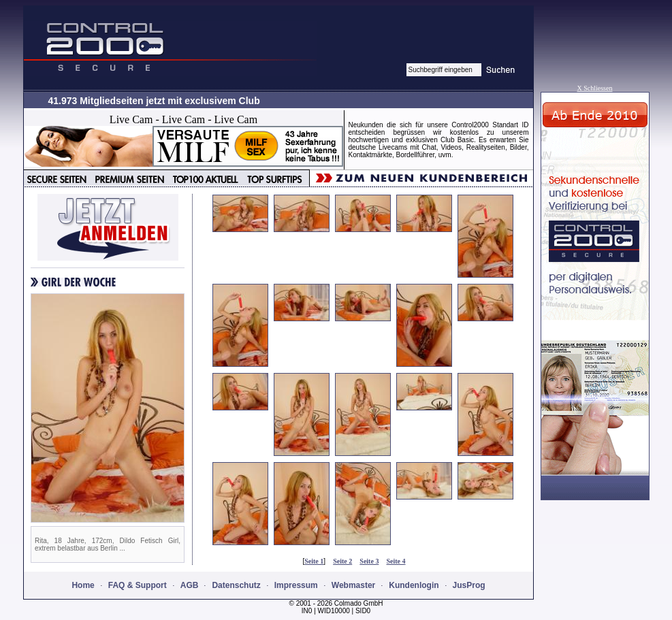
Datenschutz (236, 585)
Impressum (296, 585)
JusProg (469, 585)
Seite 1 (314, 561)
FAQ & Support (138, 585)
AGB (190, 585)
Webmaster (353, 585)
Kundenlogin (414, 585)
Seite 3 (369, 561)
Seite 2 (342, 561)
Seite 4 (396, 561)
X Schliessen (595, 88)
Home (83, 585)
